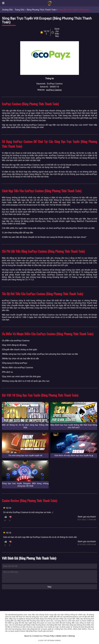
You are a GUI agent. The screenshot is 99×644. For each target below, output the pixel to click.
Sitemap (72, 636)
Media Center (62, 636)
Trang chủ (19, 10)
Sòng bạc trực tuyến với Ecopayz (74, 10)
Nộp (49, 587)
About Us (28, 636)
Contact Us (38, 636)
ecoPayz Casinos (54, 90)
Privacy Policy (49, 636)
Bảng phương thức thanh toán (41, 10)
